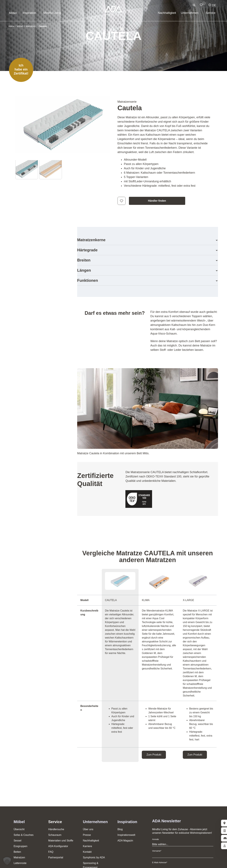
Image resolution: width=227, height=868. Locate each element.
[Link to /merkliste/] (201, 5)
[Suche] (194, 5)
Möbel (19, 822)
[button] (148, 240)
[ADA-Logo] (114, 7)
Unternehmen (95, 822)
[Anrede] (183, 844)
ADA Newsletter (166, 821)
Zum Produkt (154, 755)
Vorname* (157, 851)
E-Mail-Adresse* (160, 862)
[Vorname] (183, 856)
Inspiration (127, 822)
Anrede (155, 839)
